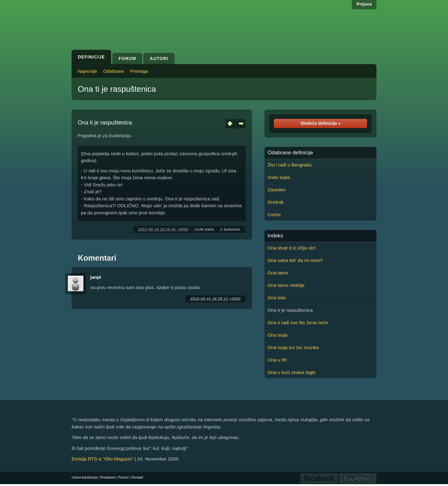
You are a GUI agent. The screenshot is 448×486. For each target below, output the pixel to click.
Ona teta (277, 298)
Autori (159, 58)
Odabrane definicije (290, 153)
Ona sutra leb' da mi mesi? (295, 260)
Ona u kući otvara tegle (292, 372)
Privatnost (108, 477)
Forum (127, 58)
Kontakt (137, 477)
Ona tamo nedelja (286, 285)
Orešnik (276, 202)
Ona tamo (278, 273)
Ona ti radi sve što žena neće (298, 322)
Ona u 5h (277, 360)
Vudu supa (279, 177)
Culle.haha (204, 229)
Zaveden (277, 190)
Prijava (364, 4)
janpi (96, 277)
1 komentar (230, 229)
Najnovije (87, 71)
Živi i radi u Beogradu (290, 165)
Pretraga (139, 71)
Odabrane (114, 71)
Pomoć (123, 477)
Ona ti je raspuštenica (117, 89)
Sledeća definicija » (320, 123)
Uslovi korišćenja (84, 477)
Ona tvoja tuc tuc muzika (293, 347)
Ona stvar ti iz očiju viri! (292, 248)
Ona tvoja (278, 335)
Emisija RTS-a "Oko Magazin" (103, 459)
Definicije (91, 57)
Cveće (274, 215)
